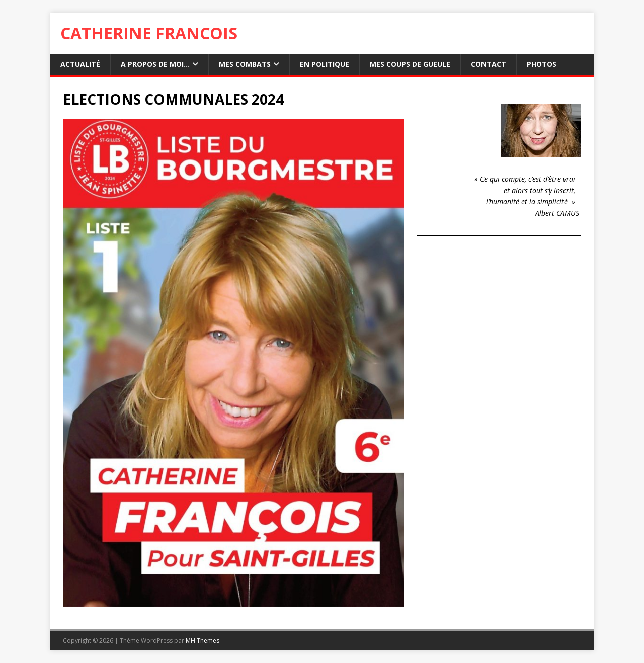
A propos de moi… (155, 64)
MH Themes (203, 641)
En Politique (325, 64)
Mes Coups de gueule (410, 64)
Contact (489, 64)
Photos (542, 64)
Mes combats (245, 64)
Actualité (80, 64)
